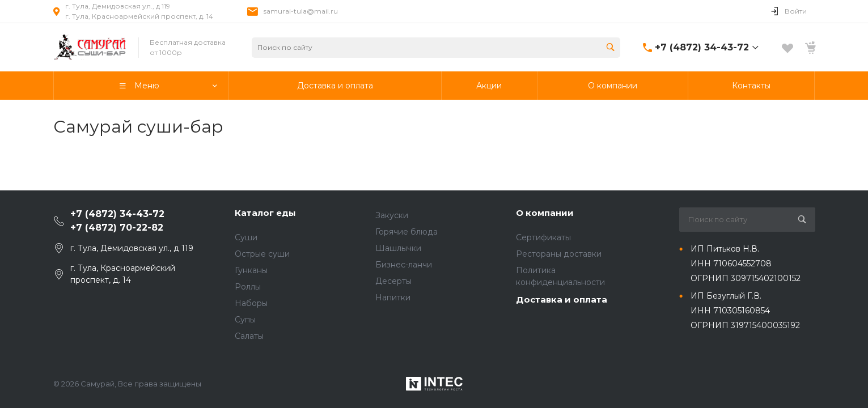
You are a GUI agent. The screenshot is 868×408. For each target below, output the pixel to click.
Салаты (249, 336)
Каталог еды (265, 213)
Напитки (393, 297)
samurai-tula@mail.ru (301, 11)
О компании (545, 213)
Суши (246, 237)
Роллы (248, 287)
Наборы (251, 303)
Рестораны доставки (559, 254)
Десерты (393, 281)
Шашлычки (398, 248)
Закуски (392, 215)
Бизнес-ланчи (404, 265)
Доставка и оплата (562, 299)
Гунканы (251, 270)
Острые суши (262, 254)
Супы (245, 320)
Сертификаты (543, 237)
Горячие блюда (407, 232)
